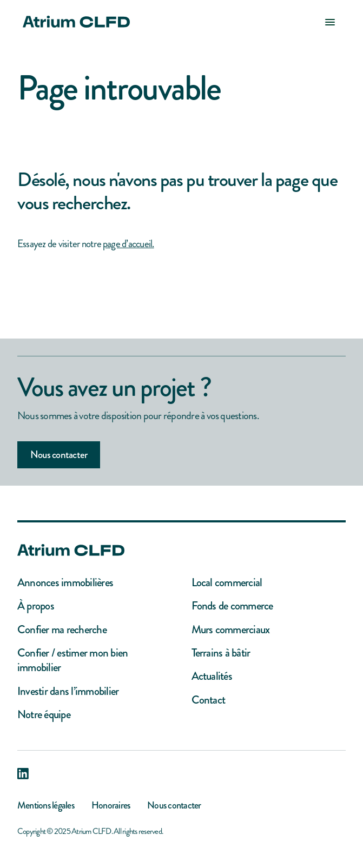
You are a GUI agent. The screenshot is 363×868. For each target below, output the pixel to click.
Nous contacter (59, 455)
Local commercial (227, 583)
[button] (330, 22)
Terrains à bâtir (221, 653)
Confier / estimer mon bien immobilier (72, 661)
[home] (74, 22)
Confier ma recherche (62, 630)
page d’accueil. (128, 244)
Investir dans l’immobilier (68, 691)
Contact (209, 700)
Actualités (212, 676)
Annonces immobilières (65, 583)
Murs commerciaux (231, 630)
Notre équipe (44, 715)
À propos (36, 606)
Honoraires (111, 805)
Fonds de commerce (232, 606)
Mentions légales (46, 805)
